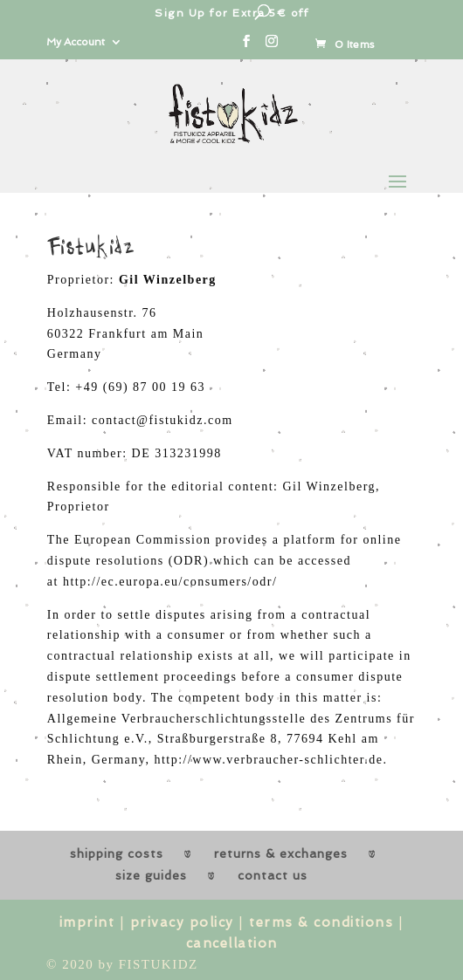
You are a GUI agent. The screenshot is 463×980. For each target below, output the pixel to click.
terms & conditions (321, 922)
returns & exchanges (281, 853)
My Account (76, 42)
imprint (87, 922)
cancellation (232, 943)
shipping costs (117, 853)
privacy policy (182, 922)
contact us (273, 875)
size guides (151, 875)
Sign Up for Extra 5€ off (231, 13)
